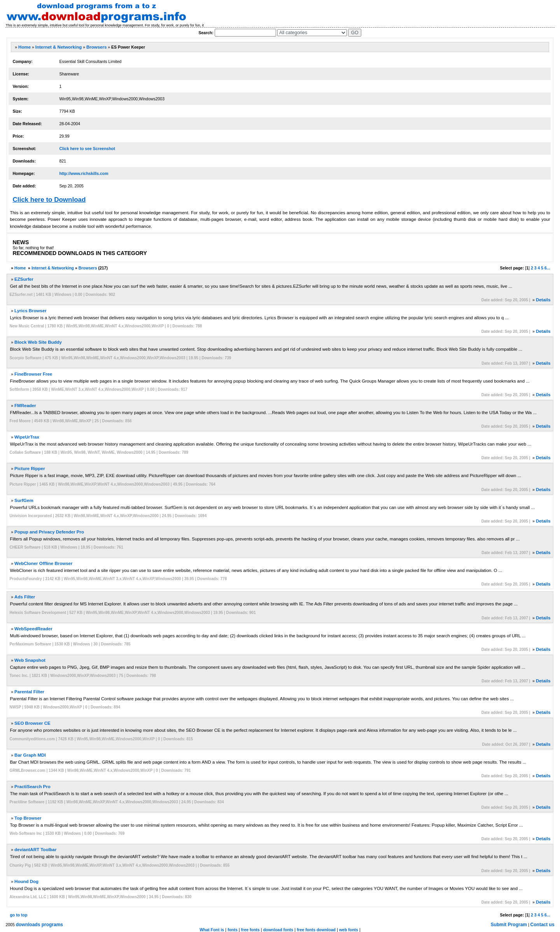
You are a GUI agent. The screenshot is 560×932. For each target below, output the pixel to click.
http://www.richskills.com (84, 173)
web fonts (349, 930)
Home (24, 47)
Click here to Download (49, 200)
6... (547, 268)
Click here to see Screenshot (87, 149)
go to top (18, 915)
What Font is (212, 930)
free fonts (250, 930)
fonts (233, 930)
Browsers (96, 47)
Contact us (542, 925)
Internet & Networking (59, 47)
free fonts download (316, 930)
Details (543, 300)
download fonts (278, 930)
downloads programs (39, 925)
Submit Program (509, 925)
